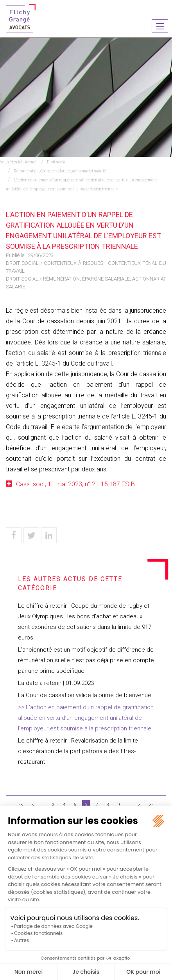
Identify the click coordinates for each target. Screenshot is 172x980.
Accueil (31, 162)
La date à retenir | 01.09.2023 (56, 683)
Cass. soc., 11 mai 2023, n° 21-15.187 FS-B (75, 484)
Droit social (57, 162)
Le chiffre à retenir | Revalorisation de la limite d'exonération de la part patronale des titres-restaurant (78, 751)
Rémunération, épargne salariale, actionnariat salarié (60, 171)
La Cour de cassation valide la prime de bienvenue (85, 695)
